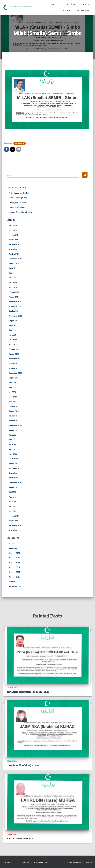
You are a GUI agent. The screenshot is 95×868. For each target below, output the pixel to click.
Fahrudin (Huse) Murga (20, 839)
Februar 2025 (14, 292)
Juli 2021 (12, 492)
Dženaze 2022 (20, 143)
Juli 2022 (12, 435)
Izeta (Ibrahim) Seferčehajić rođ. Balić (28, 692)
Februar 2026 (14, 235)
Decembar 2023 (15, 359)
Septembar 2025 (15, 259)
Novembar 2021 (15, 473)
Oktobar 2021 (14, 478)
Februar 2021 (14, 516)
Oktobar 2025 (14, 254)
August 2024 (14, 321)
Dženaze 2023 (14, 567)
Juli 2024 (12, 325)
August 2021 (14, 487)
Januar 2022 (14, 463)
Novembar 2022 (15, 416)
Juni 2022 (13, 440)
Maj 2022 (12, 444)
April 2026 (13, 225)
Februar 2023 (14, 406)
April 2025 (13, 283)
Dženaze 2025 (14, 577)
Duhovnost (13, 548)
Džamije (66, 10)
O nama (54, 4)
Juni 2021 (13, 497)
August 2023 (14, 378)
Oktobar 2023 (14, 368)
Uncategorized (15, 586)
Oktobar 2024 (14, 311)
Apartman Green (82, 10)
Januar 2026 (14, 240)
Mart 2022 (13, 454)
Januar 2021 (14, 521)
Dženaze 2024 (14, 572)
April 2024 (13, 340)
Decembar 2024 (15, 302)
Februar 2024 (14, 349)
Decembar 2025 (15, 244)
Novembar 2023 (15, 364)
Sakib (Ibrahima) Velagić (18, 198)
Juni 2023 (13, 387)
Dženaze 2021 (14, 558)
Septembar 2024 (15, 316)
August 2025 (14, 263)
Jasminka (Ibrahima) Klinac (23, 765)
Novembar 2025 (15, 249)
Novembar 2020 (15, 530)
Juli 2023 (12, 383)
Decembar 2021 (15, 468)
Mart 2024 (13, 345)
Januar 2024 (14, 354)
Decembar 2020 (15, 525)
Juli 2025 (12, 268)
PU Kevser (85, 4)
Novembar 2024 (15, 306)
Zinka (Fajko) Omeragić (18, 207)
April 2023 (13, 397)
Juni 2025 (13, 273)
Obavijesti (13, 582)
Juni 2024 (13, 330)
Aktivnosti (13, 543)
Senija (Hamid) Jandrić (18, 203)
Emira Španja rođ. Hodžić (19, 193)
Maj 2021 (12, 502)
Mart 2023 (13, 402)
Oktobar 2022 (14, 421)
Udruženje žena (69, 4)
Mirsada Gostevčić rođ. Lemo (20, 212)
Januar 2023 (14, 411)
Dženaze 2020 (14, 553)
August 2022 (14, 430)
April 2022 (13, 449)
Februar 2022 (14, 459)
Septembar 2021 (15, 483)
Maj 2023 (12, 392)
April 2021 (13, 506)
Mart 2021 (13, 511)
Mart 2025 (13, 287)
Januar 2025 (14, 297)
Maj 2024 (12, 335)
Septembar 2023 (15, 373)
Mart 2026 (13, 230)
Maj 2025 (12, 278)
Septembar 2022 (15, 425)
